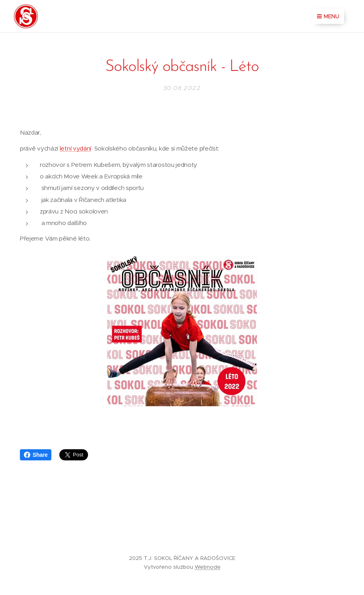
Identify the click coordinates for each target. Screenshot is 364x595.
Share (36, 455)
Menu (328, 16)
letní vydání (75, 149)
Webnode (208, 567)
